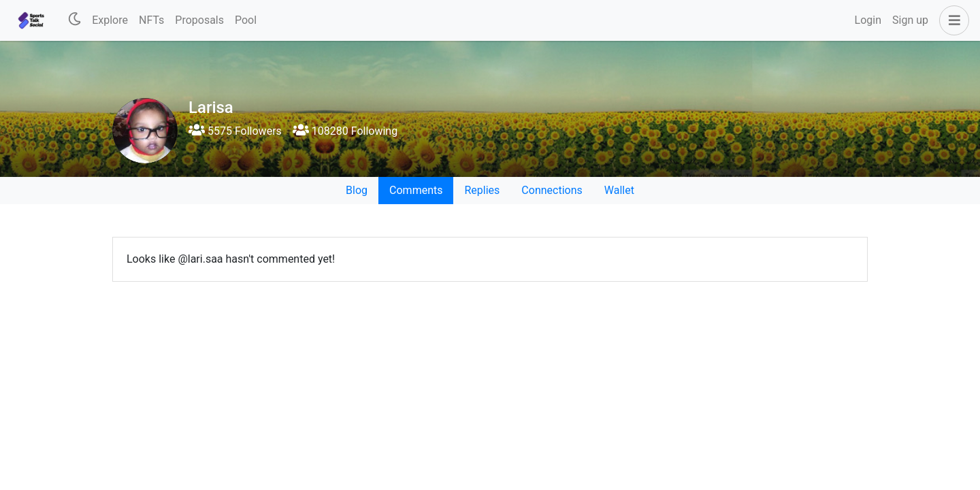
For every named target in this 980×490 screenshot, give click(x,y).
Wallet (619, 190)
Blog (357, 190)
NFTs (151, 20)
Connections (552, 190)
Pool (246, 20)
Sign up (910, 20)
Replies (482, 190)
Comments (416, 190)
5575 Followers (235, 131)
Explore (110, 20)
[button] (951, 20)
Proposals (199, 20)
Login (868, 20)
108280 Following (345, 131)
